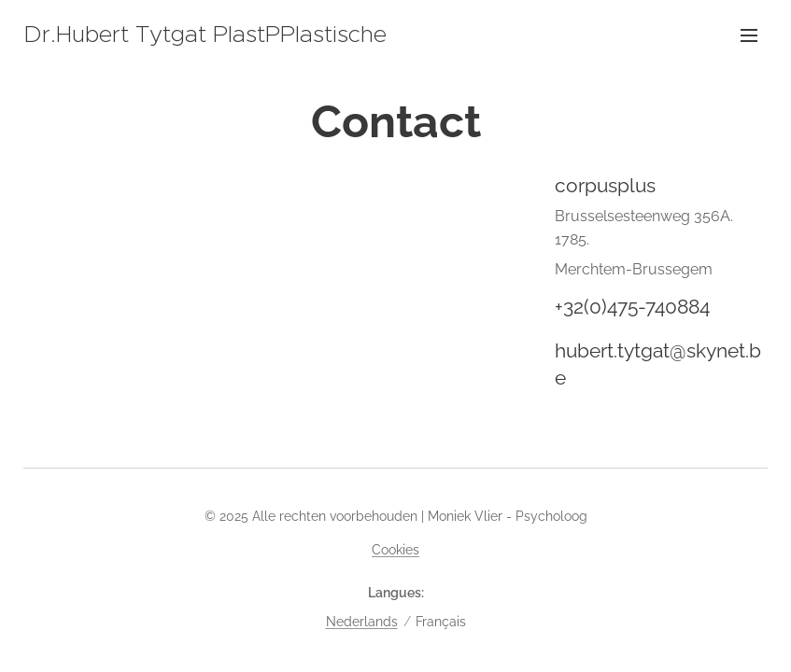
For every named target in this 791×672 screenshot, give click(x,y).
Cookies (395, 550)
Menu (749, 35)
